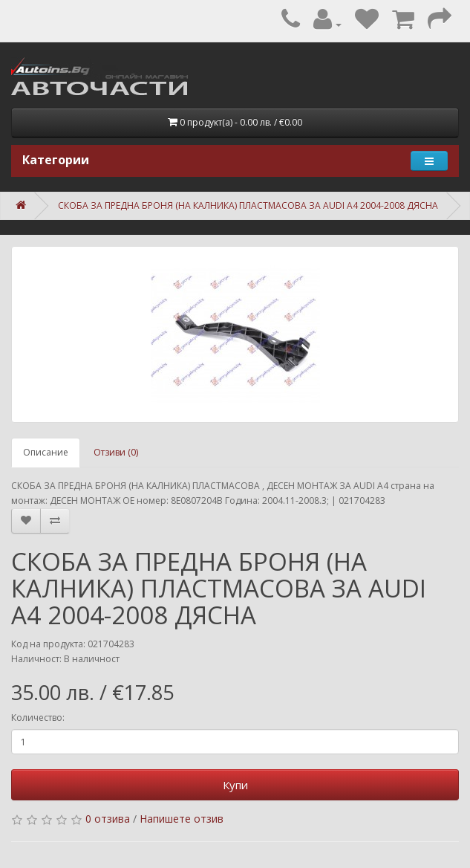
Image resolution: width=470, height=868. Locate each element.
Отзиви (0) (116, 452)
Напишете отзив (182, 819)
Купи (235, 785)
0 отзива (108, 819)
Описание (46, 452)
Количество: (38, 718)
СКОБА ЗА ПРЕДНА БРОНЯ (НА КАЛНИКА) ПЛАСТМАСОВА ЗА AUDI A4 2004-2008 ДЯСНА (248, 205)
